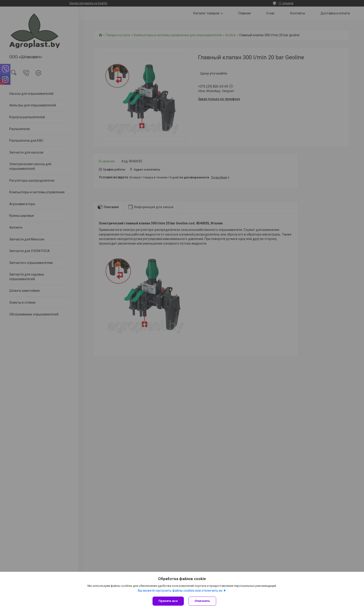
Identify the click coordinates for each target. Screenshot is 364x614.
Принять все (168, 601)
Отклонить (202, 601)
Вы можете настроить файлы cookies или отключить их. (180, 591)
